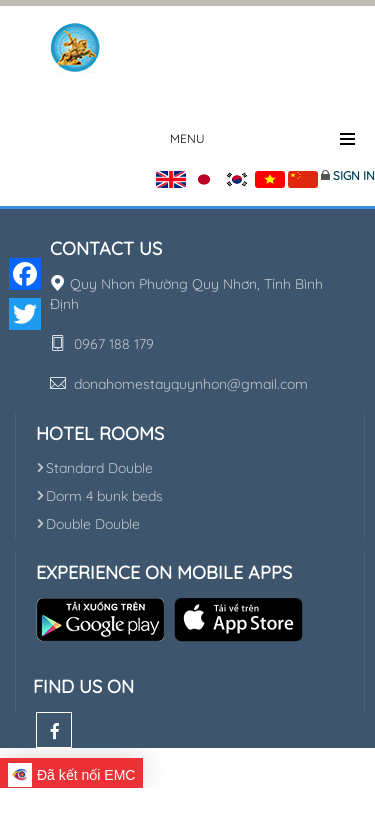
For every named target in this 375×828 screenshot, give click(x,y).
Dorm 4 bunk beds (99, 496)
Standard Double (94, 468)
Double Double (88, 524)
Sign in (354, 175)
